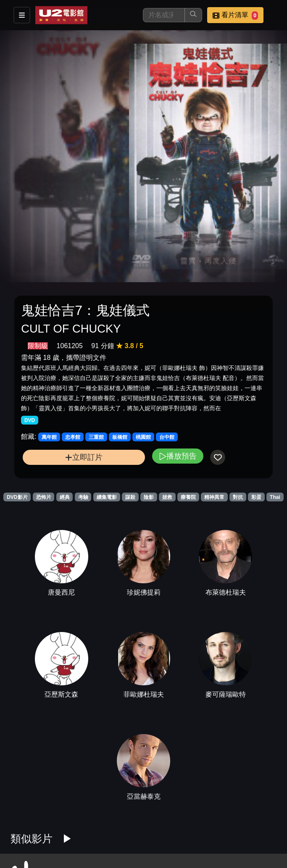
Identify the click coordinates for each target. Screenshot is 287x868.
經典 (65, 497)
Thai (275, 497)
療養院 (188, 497)
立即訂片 (84, 457)
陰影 (149, 497)
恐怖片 (44, 497)
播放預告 (178, 456)
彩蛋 (256, 497)
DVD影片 (17, 497)
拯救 (167, 497)
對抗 (238, 497)
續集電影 (107, 497)
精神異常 (214, 497)
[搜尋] (164, 15)
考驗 (83, 497)
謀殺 (130, 497)
